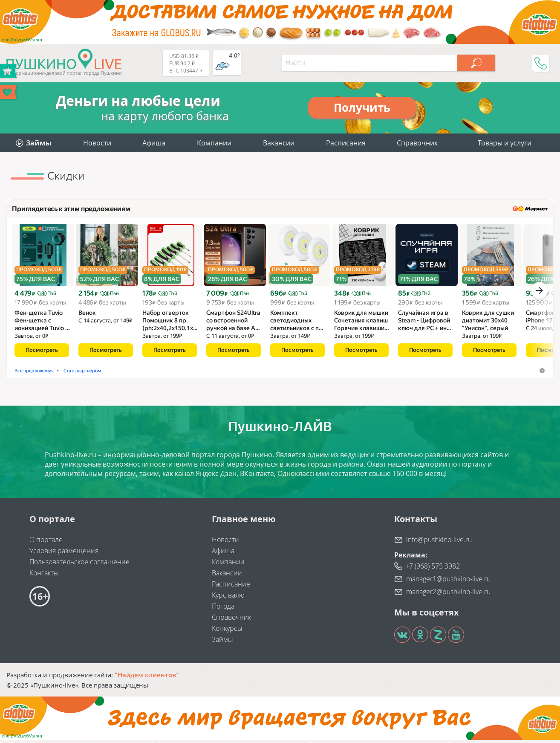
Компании (214, 143)
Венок (87, 316)
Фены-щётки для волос (45, 373)
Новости (97, 143)
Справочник (417, 143)
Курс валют (230, 598)
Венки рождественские (115, 373)
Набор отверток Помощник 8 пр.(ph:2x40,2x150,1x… (170, 323)
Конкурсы (227, 631)
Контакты (44, 576)
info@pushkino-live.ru (439, 543)
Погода (223, 609)
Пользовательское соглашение (79, 565)
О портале (46, 543)
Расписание (231, 587)
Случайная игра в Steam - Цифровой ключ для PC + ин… (425, 323)
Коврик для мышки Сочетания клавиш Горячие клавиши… (362, 323)
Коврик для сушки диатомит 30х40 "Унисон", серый (488, 323)
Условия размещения (64, 554)
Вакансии (279, 143)
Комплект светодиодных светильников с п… (297, 323)
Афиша (154, 143)
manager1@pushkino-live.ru (448, 582)
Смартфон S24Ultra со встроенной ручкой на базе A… (233, 323)
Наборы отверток (178, 373)
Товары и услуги (505, 143)
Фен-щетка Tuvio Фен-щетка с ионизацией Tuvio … (42, 323)
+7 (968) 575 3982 (433, 569)
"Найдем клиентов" (147, 678)
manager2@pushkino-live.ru (448, 595)
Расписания (346, 143)
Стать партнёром (232, 373)
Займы (222, 642)
